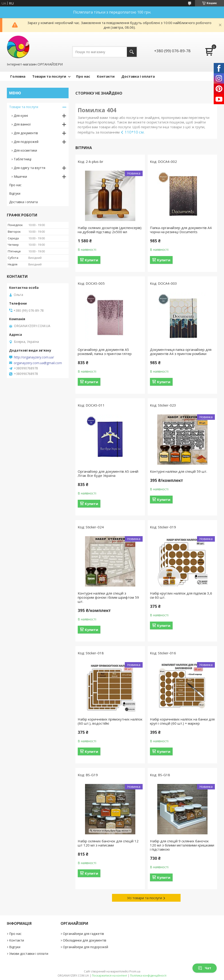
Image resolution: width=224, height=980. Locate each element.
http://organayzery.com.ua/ (34, 357)
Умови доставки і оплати (29, 954)
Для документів (26, 133)
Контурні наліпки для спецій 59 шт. (179, 471)
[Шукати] (132, 52)
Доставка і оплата (138, 76)
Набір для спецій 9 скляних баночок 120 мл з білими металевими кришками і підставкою (182, 845)
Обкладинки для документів (85, 940)
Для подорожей (26, 142)
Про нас (83, 76)
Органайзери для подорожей (85, 947)
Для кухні (21, 116)
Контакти (106, 76)
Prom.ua (135, 971)
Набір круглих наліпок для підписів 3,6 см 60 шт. (181, 595)
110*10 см (134, 132)
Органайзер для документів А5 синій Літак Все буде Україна (108, 473)
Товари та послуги (49, 76)
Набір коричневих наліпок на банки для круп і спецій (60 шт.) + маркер (182, 721)
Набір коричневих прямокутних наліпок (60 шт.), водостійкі (110, 721)
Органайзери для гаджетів (83, 934)
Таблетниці (23, 159)
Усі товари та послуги (145, 898)
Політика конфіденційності (148, 976)
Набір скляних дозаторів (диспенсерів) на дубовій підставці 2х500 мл (110, 230)
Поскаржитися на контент (109, 976)
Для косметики (25, 150)
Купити (91, 260)
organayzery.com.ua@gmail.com (38, 363)
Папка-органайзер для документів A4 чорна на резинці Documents (181, 230)
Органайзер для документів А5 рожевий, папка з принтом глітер (105, 352)
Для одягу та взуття (29, 168)
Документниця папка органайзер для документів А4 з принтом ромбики (181, 352)
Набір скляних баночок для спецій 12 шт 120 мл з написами (108, 843)
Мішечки (20, 176)
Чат (205, 968)
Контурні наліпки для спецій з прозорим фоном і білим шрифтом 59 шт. (108, 597)
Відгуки (15, 193)
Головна (18, 76)
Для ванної (22, 124)
